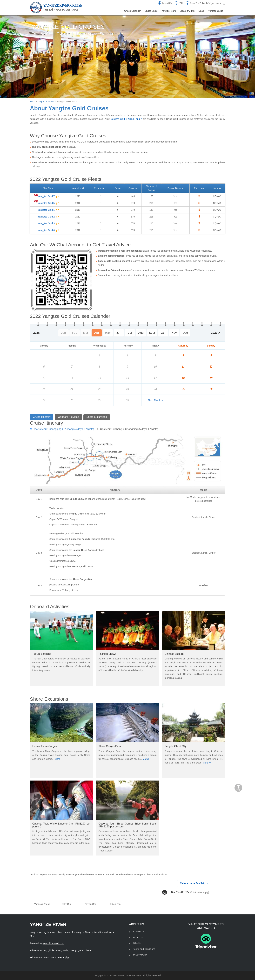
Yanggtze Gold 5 (48, 203)
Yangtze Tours (169, 11)
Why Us (137, 943)
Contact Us (165, 3)
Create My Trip (187, 11)
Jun (119, 333)
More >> (147, 759)
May (108, 333)
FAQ (179, 3)
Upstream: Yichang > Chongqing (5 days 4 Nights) (128, 429)
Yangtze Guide (216, 11)
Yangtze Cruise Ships (47, 102)
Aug (141, 333)
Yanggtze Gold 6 (48, 230)
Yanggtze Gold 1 (48, 210)
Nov (174, 333)
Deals (201, 11)
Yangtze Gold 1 (119, 119)
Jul (130, 333)
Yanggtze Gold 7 (48, 196)
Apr (97, 333)
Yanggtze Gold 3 (48, 223)
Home (33, 102)
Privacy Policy (140, 955)
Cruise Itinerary (42, 417)
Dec (185, 333)
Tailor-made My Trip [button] (194, 883)
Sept (152, 333)
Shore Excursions (97, 417)
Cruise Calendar (132, 11)
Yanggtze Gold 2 (48, 217)
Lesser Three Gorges (45, 746)
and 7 (139, 119)
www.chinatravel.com (53, 943)
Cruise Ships (151, 11)
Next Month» (155, 400)
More (57, 759)
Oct (163, 333)
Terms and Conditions (144, 949)
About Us (138, 937)
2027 (214, 333)
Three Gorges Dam (110, 746)
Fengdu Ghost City (175, 746)
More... (34, 936)
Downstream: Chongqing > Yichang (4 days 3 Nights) (62, 429)
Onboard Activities (68, 417)
